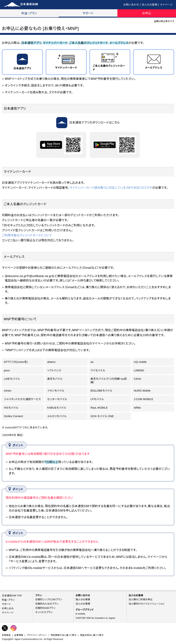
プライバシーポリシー (37, 635)
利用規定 (6, 635)
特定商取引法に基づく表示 (64, 635)
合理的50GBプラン (45, 608)
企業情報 (19, 635)
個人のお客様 (83, 599)
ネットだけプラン (44, 612)
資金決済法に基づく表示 (92, 635)
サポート (88, 13)
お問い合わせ (131, 5)
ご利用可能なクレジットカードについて (27, 235)
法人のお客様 (149, 5)
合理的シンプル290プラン (49, 599)
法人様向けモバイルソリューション (147, 604)
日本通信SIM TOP (12, 596)
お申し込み (8, 608)
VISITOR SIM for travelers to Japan (95, 618)
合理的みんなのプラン (47, 604)
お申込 (147, 13)
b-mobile (80, 614)
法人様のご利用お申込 (141, 599)
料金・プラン (29, 13)
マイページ (166, 5)
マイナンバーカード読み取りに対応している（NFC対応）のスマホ (111, 188)
